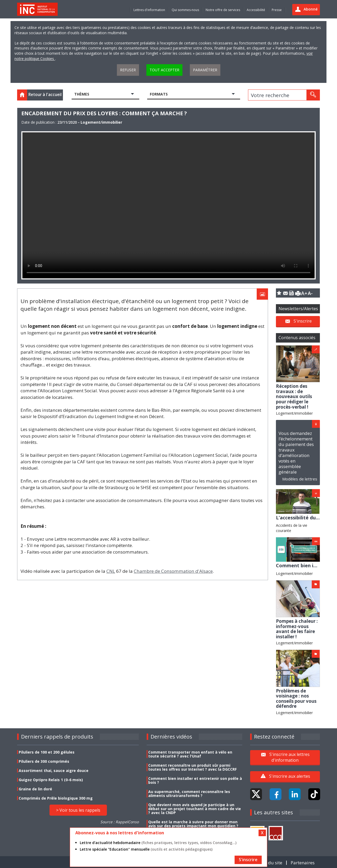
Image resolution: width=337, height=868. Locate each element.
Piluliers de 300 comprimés (44, 761)
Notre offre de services (223, 10)
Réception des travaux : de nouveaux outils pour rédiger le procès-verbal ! (294, 396)
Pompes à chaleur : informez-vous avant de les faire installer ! (297, 629)
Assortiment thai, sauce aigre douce (54, 771)
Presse (277, 10)
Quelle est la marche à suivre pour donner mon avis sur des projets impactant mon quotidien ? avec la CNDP (193, 826)
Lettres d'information (149, 10)
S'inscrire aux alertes (290, 776)
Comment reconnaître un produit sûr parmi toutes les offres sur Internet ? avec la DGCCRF (192, 767)
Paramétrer (205, 70)
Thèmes (82, 94)
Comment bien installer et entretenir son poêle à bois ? (195, 780)
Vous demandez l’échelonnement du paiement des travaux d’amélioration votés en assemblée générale (296, 453)
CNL (111, 571)
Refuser (128, 70)
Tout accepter (164, 70)
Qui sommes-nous (185, 10)
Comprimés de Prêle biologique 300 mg (56, 798)
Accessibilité (256, 10)
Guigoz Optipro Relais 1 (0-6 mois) (51, 780)
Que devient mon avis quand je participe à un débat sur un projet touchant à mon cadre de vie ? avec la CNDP (195, 809)
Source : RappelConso (120, 822)
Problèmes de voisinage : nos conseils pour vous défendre (296, 699)
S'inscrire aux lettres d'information (289, 757)
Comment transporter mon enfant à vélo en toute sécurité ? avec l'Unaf (190, 754)
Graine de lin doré (35, 789)
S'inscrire (303, 321)
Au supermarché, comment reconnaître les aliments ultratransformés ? (189, 794)
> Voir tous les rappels (78, 810)
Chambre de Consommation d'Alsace (173, 571)
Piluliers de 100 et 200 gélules (47, 752)
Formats (159, 94)
